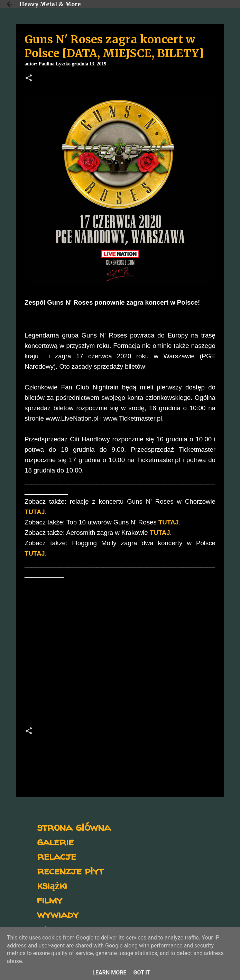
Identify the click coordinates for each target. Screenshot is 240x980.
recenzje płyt (70, 870)
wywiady (58, 914)
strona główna (74, 827)
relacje (57, 856)
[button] (29, 79)
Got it (142, 973)
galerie (55, 841)
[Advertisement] (120, 660)
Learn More (109, 973)
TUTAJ (35, 512)
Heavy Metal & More (50, 4)
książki (52, 885)
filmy (50, 900)
